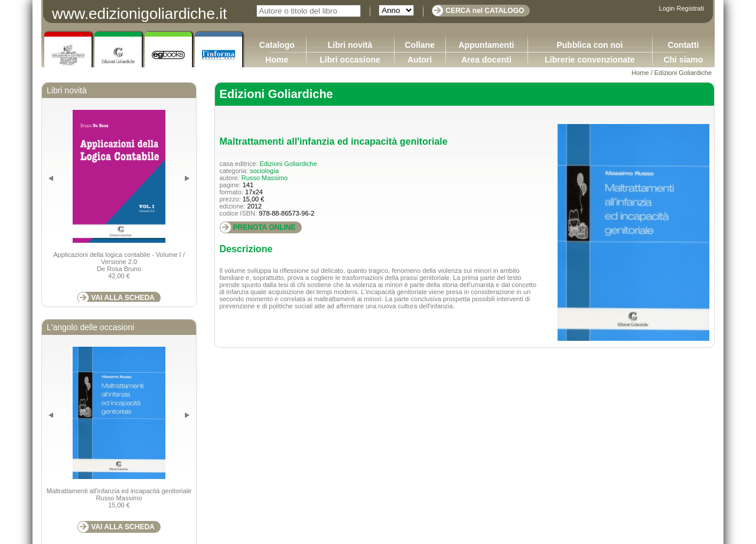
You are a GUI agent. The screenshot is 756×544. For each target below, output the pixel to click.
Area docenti (486, 60)
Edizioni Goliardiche (683, 73)
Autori (420, 60)
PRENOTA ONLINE (265, 227)
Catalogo (277, 45)
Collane (420, 45)
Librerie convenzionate (589, 60)
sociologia (264, 171)
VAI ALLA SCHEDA (123, 298)
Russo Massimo (265, 178)
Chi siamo (683, 60)
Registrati (690, 8)
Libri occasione (350, 60)
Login (667, 8)
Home (277, 60)
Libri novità (350, 45)
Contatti (683, 45)
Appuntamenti (486, 45)
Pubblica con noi (589, 45)
